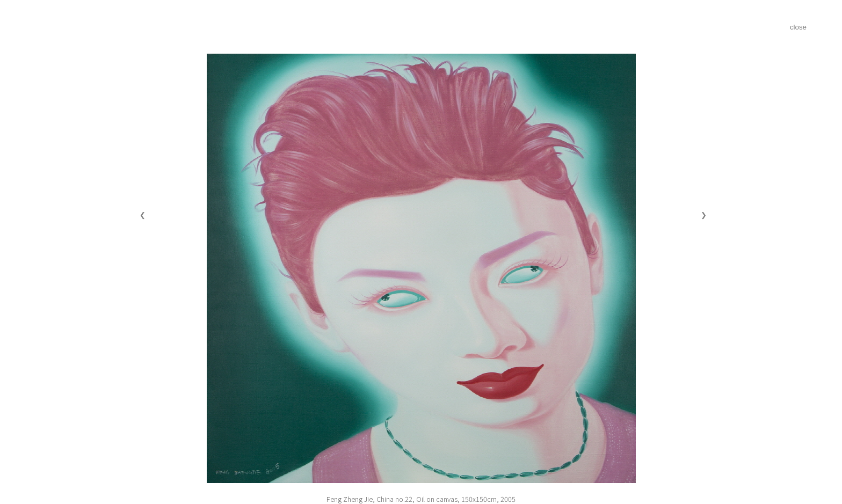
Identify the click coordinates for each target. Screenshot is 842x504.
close (798, 27)
